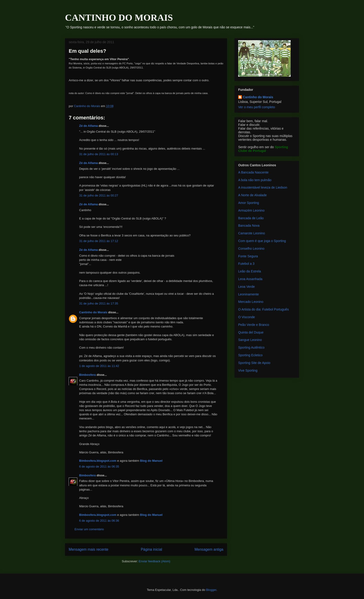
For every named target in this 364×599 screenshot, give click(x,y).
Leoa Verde (247, 287)
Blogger (211, 590)
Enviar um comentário (89, 529)
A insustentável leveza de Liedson (263, 187)
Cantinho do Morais (93, 312)
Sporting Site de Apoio (254, 363)
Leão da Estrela (250, 271)
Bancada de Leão (251, 218)
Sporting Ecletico (250, 355)
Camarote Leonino (252, 233)
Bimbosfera (88, 375)
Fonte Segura (248, 256)
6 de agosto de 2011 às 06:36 (99, 521)
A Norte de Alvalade (252, 195)
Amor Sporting (249, 203)
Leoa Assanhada (250, 279)
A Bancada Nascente (253, 172)
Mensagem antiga (209, 549)
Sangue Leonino (250, 340)
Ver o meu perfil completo (257, 107)
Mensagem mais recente (89, 549)
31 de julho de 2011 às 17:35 (99, 303)
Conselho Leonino (251, 249)
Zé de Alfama (88, 126)
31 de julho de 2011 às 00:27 (99, 195)
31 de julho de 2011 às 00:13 (99, 154)
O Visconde (247, 317)
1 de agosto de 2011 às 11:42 (99, 366)
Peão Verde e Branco (254, 325)
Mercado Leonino (251, 302)
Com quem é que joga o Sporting (262, 241)
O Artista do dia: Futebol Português (263, 309)
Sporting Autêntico (251, 347)
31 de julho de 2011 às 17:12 (99, 241)
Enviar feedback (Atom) (155, 561)
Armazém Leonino (251, 210)
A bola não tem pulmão (255, 180)
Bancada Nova (249, 226)
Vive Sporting (248, 370)
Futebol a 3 (246, 264)
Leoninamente (249, 294)
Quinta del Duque (251, 332)
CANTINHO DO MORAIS (119, 18)
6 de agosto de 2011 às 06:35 (99, 466)
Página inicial (151, 549)
